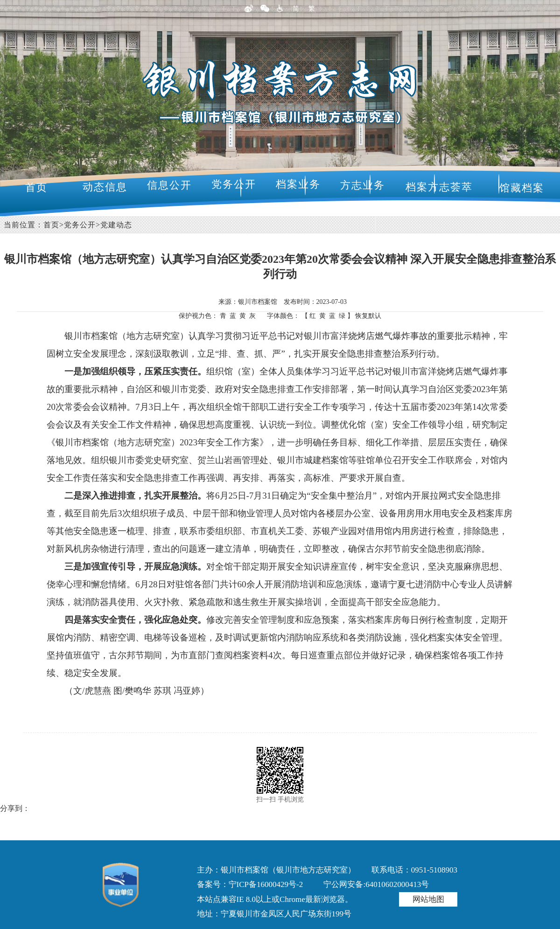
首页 (36, 187)
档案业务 (298, 184)
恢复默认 (368, 316)
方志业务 (363, 185)
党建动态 (116, 225)
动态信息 (105, 187)
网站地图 (428, 899)
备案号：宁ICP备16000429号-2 (250, 884)
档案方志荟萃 (439, 187)
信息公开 (169, 185)
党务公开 (234, 184)
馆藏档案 (522, 188)
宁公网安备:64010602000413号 (376, 884)
